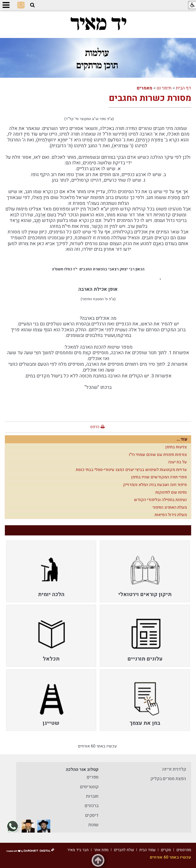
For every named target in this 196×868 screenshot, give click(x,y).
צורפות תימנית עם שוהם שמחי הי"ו (158, 455)
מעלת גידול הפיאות (171, 515)
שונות (93, 825)
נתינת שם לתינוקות (171, 492)
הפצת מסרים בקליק (168, 779)
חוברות (92, 796)
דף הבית (183, 88)
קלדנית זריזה (174, 769)
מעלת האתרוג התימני (170, 507)
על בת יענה (177, 462)
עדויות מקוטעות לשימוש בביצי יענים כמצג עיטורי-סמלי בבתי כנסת (131, 470)
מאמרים (145, 88)
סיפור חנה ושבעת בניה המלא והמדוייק (155, 485)
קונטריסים (89, 787)
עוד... (182, 439)
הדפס (95, 427)
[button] (32, 5)
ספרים (93, 777)
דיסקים (92, 815)
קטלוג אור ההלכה (82, 770)
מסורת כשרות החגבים (150, 98)
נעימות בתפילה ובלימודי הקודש (160, 500)
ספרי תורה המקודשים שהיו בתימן (159, 477)
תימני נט (164, 88)
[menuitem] (145, 571)
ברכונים (92, 806)
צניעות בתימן (176, 447)
